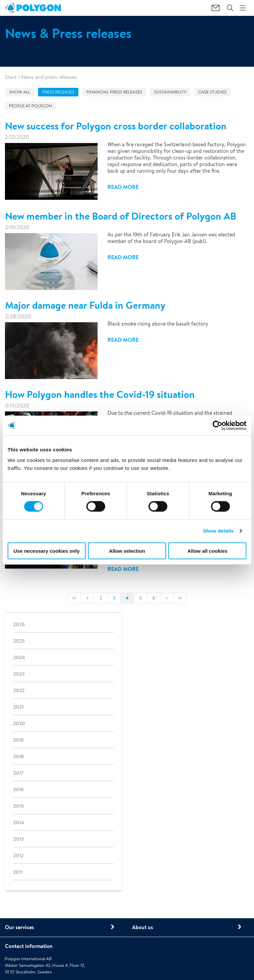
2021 (18, 707)
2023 (19, 674)
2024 (19, 657)
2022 (19, 690)
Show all (20, 92)
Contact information (29, 946)
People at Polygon (30, 106)
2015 (18, 806)
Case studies (212, 92)
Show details (218, 531)
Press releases (58, 92)
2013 (18, 839)
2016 (19, 789)
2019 (19, 740)
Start (11, 77)
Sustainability (170, 92)
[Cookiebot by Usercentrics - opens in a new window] (217, 426)
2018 (19, 756)
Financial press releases (114, 92)
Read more (123, 187)
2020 (19, 723)
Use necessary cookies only (47, 551)
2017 (18, 773)
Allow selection (127, 551)
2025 (19, 641)
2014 (19, 822)
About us (143, 927)
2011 (18, 872)
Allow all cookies (208, 551)
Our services (20, 927)
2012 (18, 855)
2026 (19, 624)
